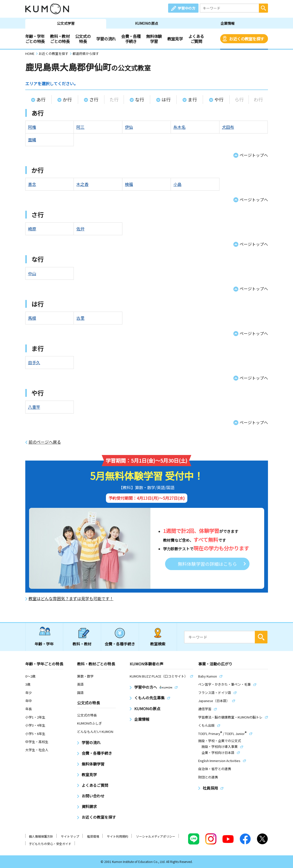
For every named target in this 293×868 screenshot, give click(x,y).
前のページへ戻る (45, 442)
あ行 (41, 99)
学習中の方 (187, 8)
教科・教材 (82, 644)
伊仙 (129, 127)
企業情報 (228, 23)
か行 (67, 99)
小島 (177, 184)
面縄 (32, 140)
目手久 (34, 362)
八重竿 (34, 407)
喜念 (32, 184)
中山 (32, 273)
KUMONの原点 (147, 23)
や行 (219, 99)
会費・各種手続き (131, 39)
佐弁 (80, 229)
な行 (140, 99)
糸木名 (179, 127)
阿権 (32, 127)
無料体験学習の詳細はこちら (207, 564)
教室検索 (158, 644)
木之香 (82, 184)
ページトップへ (254, 155)
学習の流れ (106, 39)
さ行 (94, 99)
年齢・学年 (44, 644)
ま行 (192, 99)
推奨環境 (93, 836)
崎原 (32, 229)
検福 (129, 184)
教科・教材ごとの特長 (60, 39)
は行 (166, 99)
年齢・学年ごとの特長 (35, 39)
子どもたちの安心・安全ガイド (50, 844)
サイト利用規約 (118, 836)
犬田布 (228, 127)
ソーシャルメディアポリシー (156, 836)
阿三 (80, 127)
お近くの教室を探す (246, 39)
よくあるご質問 (196, 39)
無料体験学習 (154, 39)
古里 (80, 318)
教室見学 (175, 39)
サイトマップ (70, 836)
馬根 (32, 318)
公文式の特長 (83, 39)
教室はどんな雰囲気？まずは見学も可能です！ (71, 599)
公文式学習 (66, 23)
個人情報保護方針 (41, 836)
